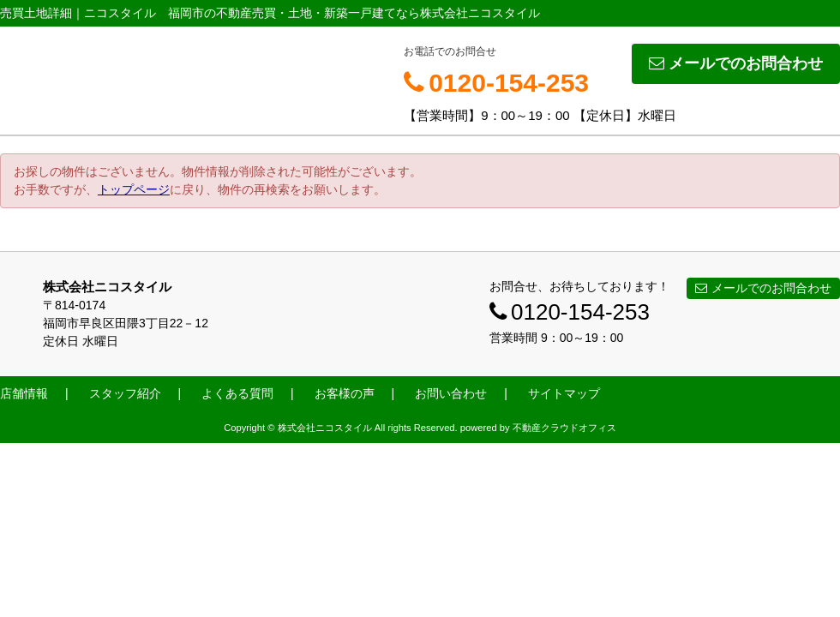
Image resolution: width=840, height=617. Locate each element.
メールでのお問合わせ (736, 63)
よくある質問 (237, 393)
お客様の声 (345, 393)
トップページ (134, 189)
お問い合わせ (451, 393)
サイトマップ (564, 393)
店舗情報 (24, 393)
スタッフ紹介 (125, 393)
